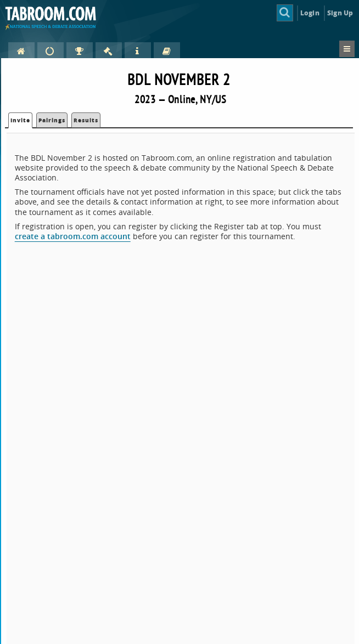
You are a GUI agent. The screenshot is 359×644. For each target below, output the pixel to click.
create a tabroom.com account (73, 236)
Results (86, 120)
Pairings (52, 120)
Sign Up (340, 13)
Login (310, 13)
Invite (20, 120)
